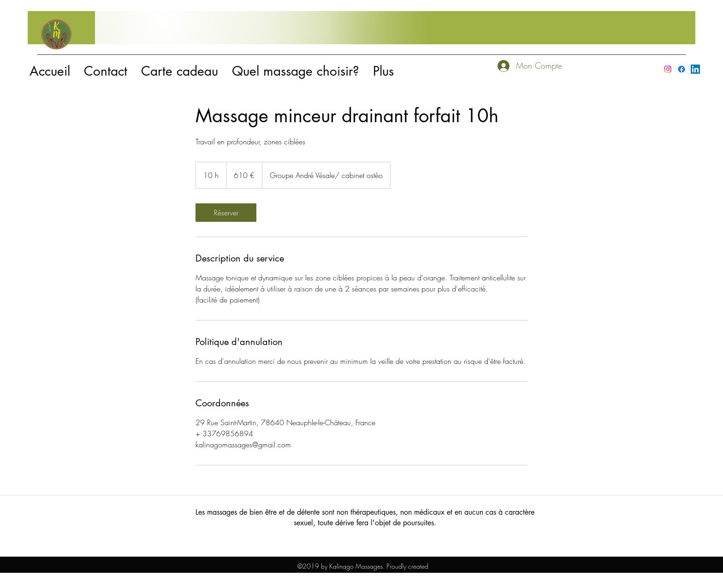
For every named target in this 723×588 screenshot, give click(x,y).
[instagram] (668, 69)
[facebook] (682, 69)
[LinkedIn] (695, 69)
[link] (226, 213)
